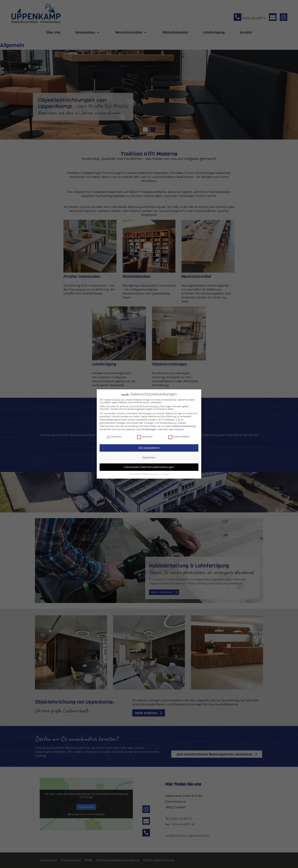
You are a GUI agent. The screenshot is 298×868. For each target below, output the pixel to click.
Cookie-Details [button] (135, 474)
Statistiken (145, 437)
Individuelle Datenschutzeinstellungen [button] (149, 467)
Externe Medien (179, 437)
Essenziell (114, 437)
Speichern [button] (149, 457)
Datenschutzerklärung (184, 426)
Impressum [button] (165, 474)
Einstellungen (149, 429)
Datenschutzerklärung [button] (151, 474)
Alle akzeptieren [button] (149, 448)
